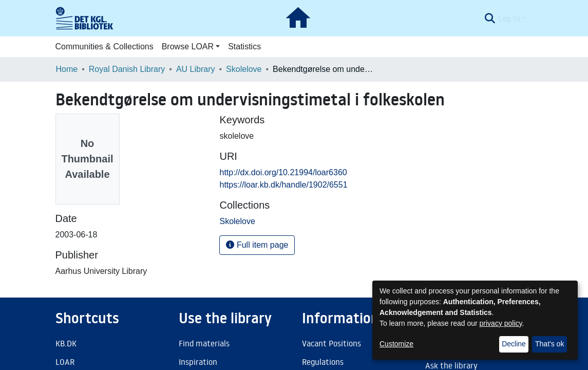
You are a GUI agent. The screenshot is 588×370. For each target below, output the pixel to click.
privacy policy (501, 323)
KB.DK (66, 343)
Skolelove (244, 69)
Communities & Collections (105, 47)
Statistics (244, 47)
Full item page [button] (257, 245)
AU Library (196, 69)
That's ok (549, 344)
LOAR (65, 362)
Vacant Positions (331, 343)
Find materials (204, 343)
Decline (514, 344)
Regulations (323, 362)
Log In (509, 18)
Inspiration (198, 362)
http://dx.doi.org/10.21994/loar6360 (283, 172)
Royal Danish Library (127, 69)
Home (67, 69)
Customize (396, 344)
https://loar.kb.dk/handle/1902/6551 (283, 185)
